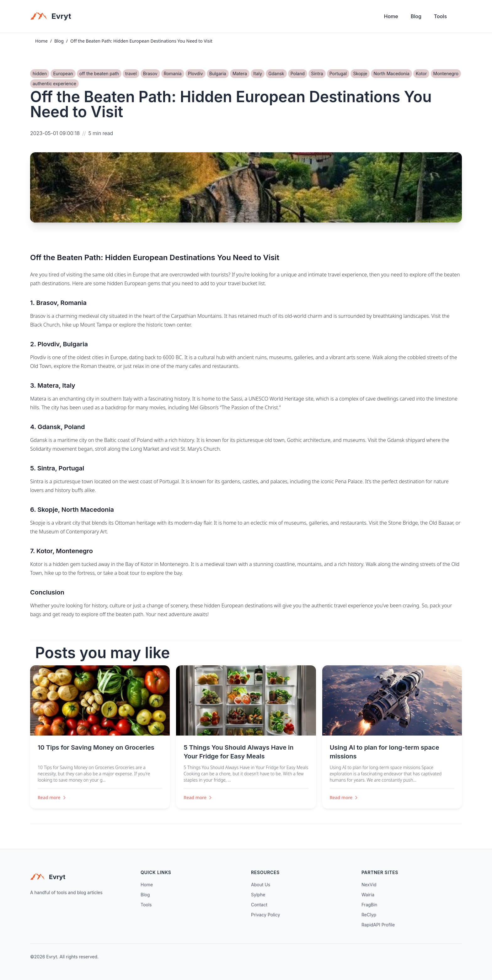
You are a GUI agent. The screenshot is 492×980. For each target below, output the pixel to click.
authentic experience (54, 84)
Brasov (150, 73)
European (63, 73)
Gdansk (276, 73)
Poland (298, 73)
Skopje (360, 73)
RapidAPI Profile (378, 925)
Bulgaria (218, 73)
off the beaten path (99, 73)
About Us (261, 885)
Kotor (421, 73)
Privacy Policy (266, 915)
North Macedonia (391, 73)
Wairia (368, 895)
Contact (259, 905)
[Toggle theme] (459, 18)
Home (391, 16)
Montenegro (446, 73)
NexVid (369, 885)
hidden (40, 73)
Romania (173, 73)
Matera (240, 73)
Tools (440, 16)
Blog (416, 16)
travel (131, 73)
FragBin (369, 905)
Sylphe (258, 895)
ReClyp (369, 915)
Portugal (338, 73)
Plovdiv (195, 73)
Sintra (317, 73)
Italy (258, 73)
